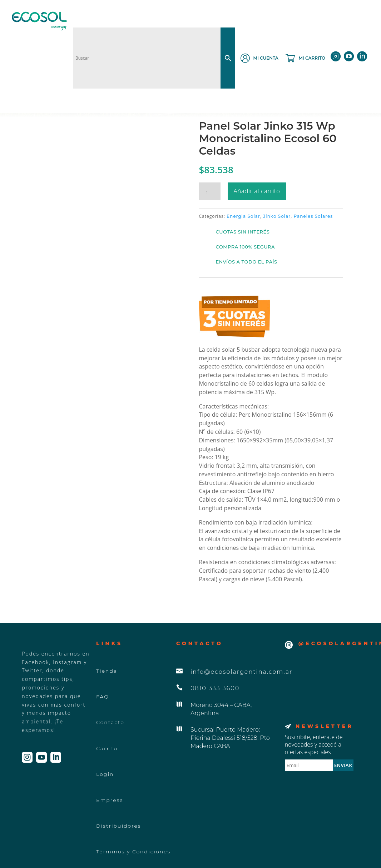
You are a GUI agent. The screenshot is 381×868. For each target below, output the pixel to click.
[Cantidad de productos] (209, 192)
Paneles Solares (313, 216)
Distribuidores (119, 826)
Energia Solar (243, 216)
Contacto (110, 722)
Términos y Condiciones (133, 852)
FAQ (103, 697)
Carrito (107, 748)
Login (105, 774)
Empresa (110, 800)
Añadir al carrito (257, 191)
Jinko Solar (277, 216)
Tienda (107, 671)
